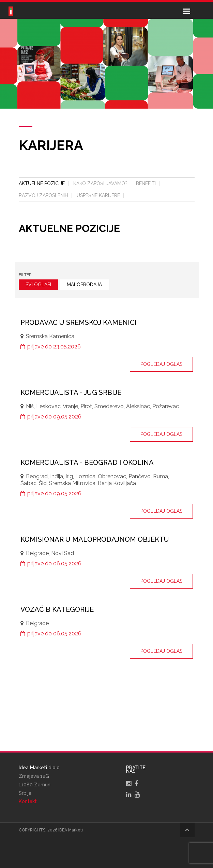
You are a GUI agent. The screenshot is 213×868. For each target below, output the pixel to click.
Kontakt (28, 801)
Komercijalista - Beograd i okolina (87, 463)
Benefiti (146, 183)
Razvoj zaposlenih (43, 195)
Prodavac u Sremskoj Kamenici (79, 322)
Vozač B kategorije (57, 609)
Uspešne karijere (98, 195)
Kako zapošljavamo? (100, 183)
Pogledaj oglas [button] (161, 364)
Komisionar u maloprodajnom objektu (95, 539)
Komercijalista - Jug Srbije (71, 392)
